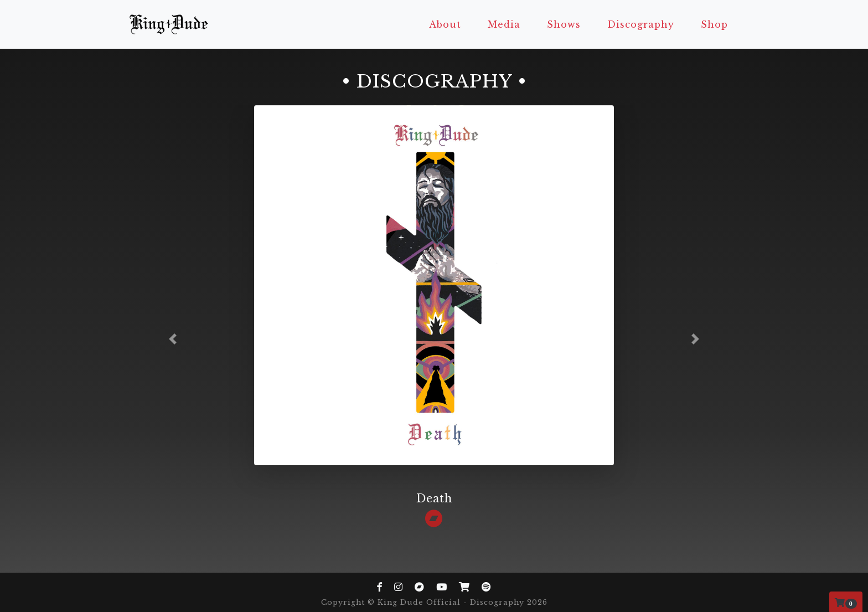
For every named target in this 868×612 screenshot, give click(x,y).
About (445, 24)
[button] (173, 339)
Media (504, 24)
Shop (714, 24)
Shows (564, 24)
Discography (641, 24)
